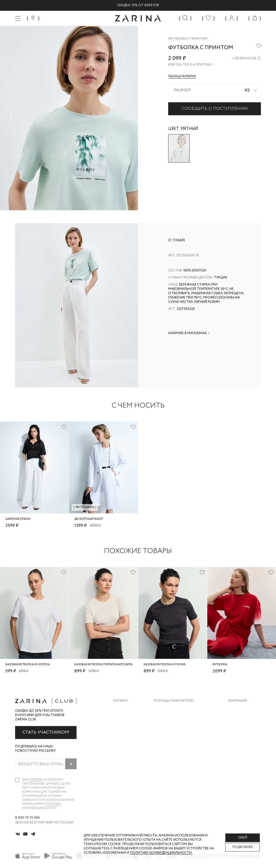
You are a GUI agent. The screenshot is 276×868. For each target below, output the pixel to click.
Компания (238, 701)
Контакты (237, 731)
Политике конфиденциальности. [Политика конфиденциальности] (161, 853)
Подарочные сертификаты (178, 752)
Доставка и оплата (171, 709)
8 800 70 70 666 (27, 818)
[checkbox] (17, 780)
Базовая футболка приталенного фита (103, 665)
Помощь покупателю (174, 701)
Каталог (121, 701)
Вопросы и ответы (171, 731)
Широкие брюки (18, 519)
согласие (36, 780)
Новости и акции (245, 742)
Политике (54, 804)
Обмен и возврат (169, 720)
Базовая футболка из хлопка (28, 665)
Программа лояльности (176, 742)
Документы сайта (170, 763)
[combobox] (215, 90)
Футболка (220, 665)
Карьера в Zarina (243, 720)
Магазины (237, 752)
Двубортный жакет (89, 519)
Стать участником (46, 732)
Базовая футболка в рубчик (165, 665)
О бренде (236, 709)
